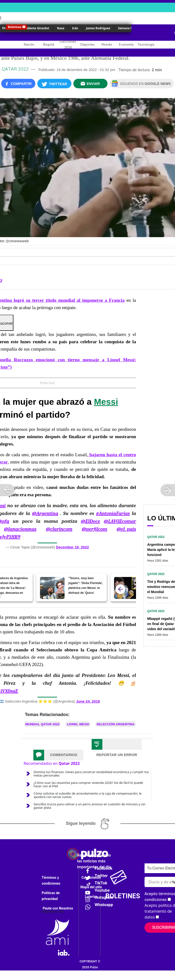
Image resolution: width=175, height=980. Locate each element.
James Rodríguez (98, 28)
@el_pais (126, 529)
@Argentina (45, 513)
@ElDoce (91, 521)
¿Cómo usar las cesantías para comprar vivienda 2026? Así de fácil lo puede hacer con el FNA (88, 784)
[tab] (58, 755)
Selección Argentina (116, 724)
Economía (126, 45)
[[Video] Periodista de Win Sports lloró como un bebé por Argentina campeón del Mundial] (126, 588)
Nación (29, 45)
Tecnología (146, 45)
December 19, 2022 (73, 547)
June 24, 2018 (88, 701)
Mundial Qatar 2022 (42, 724)
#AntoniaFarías (113, 513)
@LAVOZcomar (120, 521)
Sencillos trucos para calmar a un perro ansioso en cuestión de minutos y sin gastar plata (89, 806)
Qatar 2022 (15, 69)
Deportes (88, 45)
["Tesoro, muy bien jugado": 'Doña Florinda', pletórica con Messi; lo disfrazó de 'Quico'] (52, 588)
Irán (75, 28)
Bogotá (49, 45)
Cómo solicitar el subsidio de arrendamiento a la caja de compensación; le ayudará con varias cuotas (88, 795)
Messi (106, 402)
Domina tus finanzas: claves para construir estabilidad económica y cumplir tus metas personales (91, 774)
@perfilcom (94, 529)
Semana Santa (128, 28)
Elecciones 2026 (68, 45)
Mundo (107, 45)
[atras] (120, 589)
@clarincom (59, 529)
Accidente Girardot (35, 28)
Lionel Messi (78, 724)
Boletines (15, 27)
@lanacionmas (20, 529)
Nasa (61, 28)
